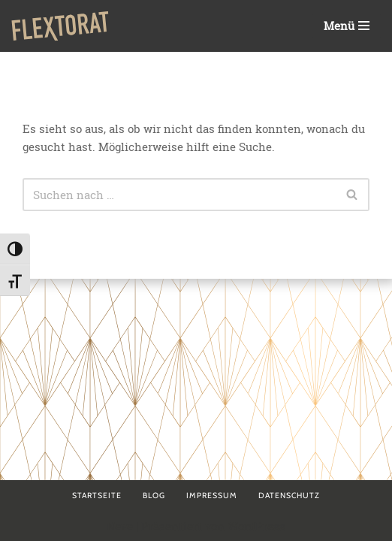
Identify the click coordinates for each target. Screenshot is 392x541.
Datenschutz (289, 496)
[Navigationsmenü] (347, 26)
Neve (120, 526)
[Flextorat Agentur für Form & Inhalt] (60, 26)
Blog (154, 496)
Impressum (212, 496)
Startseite (97, 496)
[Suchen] (179, 195)
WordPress (256, 526)
